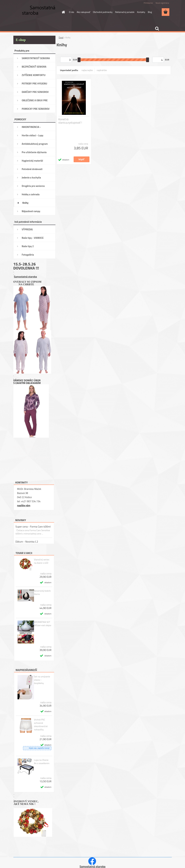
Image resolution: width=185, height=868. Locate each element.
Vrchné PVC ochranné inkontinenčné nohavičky (41, 725)
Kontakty (141, 12)
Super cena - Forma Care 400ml (33, 527)
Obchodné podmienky (103, 12)
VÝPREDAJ (27, 229)
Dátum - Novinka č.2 (27, 542)
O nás (72, 12)
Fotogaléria (28, 255)
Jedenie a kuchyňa (31, 178)
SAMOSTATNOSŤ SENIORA (36, 58)
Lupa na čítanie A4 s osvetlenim (42, 762)
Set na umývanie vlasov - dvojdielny (42, 680)
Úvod (61, 38)
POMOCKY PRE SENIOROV (36, 109)
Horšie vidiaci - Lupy (33, 135)
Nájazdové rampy (31, 211)
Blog (150, 12)
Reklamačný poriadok (125, 12)
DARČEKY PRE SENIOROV (35, 92)
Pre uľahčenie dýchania (34, 152)
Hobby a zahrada (31, 194)
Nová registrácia (162, 3)
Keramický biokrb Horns (42, 592)
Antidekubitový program (35, 144)
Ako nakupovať (84, 12)
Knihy (25, 203)
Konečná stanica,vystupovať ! (70, 121)
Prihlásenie (148, 3)
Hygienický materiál (32, 161)
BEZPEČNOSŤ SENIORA (34, 67)
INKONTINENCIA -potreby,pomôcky (31, 128)
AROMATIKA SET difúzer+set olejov (43, 624)
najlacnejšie (87, 70)
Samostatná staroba (25, 277)
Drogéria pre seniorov (33, 186)
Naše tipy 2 (28, 246)
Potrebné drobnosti (32, 169)
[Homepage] (63, 12)
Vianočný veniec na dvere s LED (42, 561)
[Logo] (36, 12)
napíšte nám (24, 505)
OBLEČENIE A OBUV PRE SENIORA (35, 101)
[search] (157, 29)
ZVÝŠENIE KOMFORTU (34, 75)
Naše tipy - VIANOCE (33, 238)
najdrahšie (102, 70)
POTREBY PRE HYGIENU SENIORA (34, 85)
